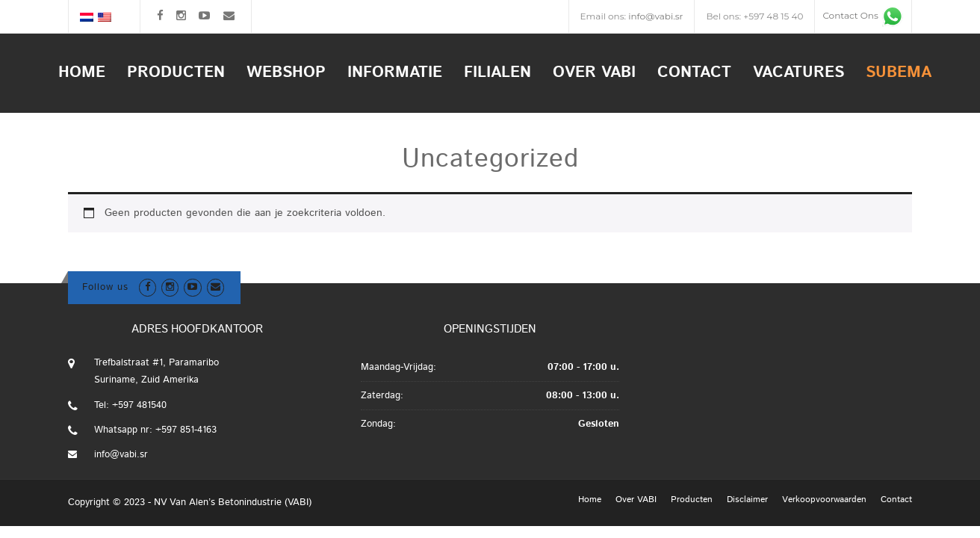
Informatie (395, 72)
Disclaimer (747, 500)
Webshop (286, 72)
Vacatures (798, 72)
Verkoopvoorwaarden (824, 500)
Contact (694, 72)
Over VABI (594, 72)
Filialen (497, 72)
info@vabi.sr (655, 16)
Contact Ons (863, 15)
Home (82, 72)
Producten (176, 72)
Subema (899, 72)
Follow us (105, 287)
